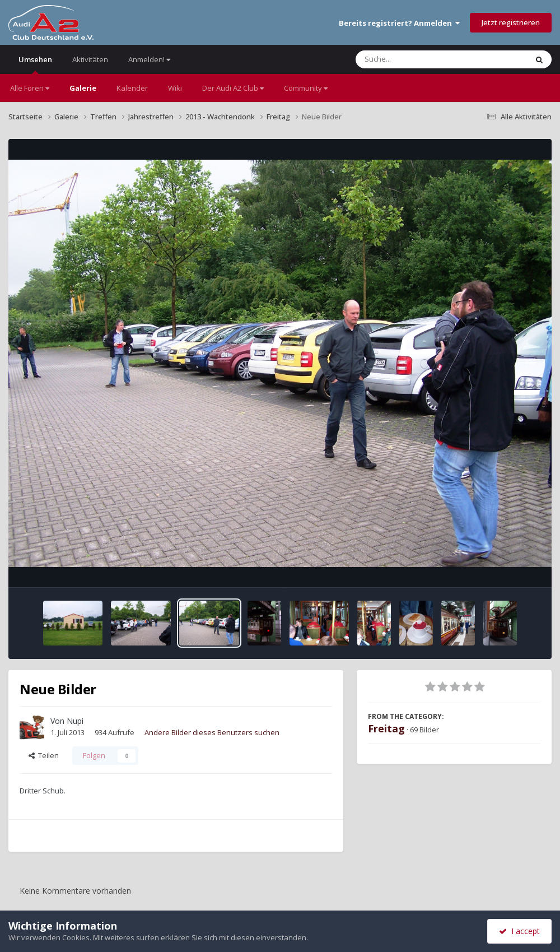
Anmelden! (149, 59)
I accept (519, 931)
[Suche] (419, 59)
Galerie (83, 88)
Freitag (386, 728)
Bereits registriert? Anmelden (399, 23)
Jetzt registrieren (511, 22)
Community (306, 88)
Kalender (132, 88)
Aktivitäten (90, 59)
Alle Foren (30, 88)
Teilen (44, 755)
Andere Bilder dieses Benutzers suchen (212, 732)
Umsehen (35, 64)
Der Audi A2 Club (233, 88)
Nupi (75, 721)
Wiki (175, 88)
